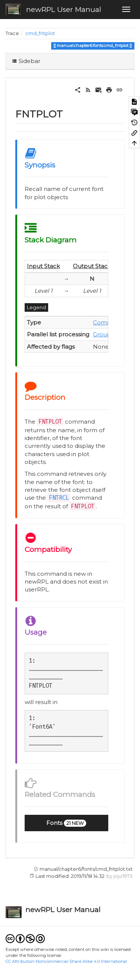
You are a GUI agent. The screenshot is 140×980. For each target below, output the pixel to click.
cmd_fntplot (40, 33)
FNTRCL (59, 498)
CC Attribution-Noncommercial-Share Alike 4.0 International (66, 961)
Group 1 (104, 334)
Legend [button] (36, 307)
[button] (66, 823)
